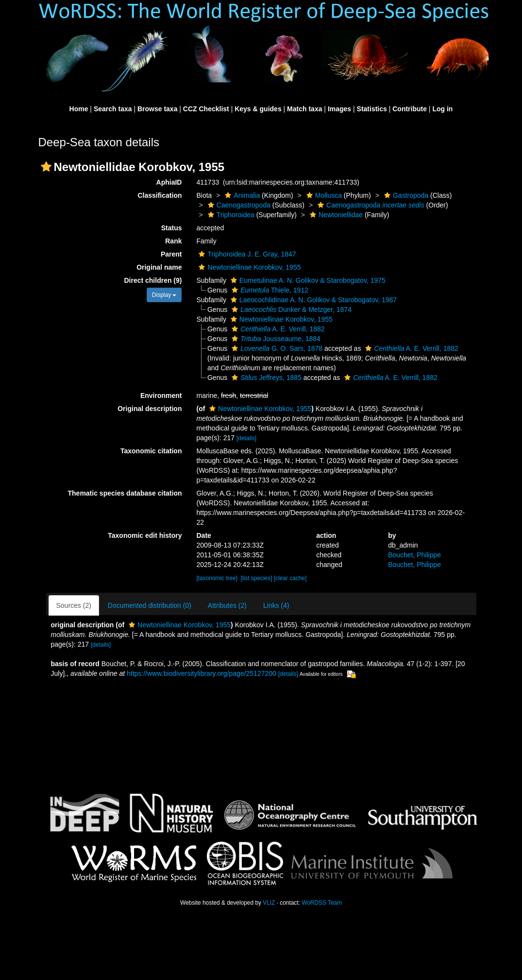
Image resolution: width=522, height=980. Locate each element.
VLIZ (269, 903)
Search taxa (113, 109)
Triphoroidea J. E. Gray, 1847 (246, 254)
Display (164, 295)
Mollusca (323, 195)
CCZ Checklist (206, 109)
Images (339, 109)
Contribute (410, 109)
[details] (246, 438)
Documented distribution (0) (150, 605)
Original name (159, 267)
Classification (160, 195)
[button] (46, 167)
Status (172, 228)
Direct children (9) (153, 280)
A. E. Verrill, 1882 (277, 329)
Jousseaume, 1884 (275, 339)
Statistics (372, 109)
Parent (171, 254)
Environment (161, 395)
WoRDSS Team (322, 903)
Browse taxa (157, 109)
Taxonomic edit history (145, 535)
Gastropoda (405, 195)
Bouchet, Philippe (414, 555)
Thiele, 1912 (269, 290)
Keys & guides (258, 109)
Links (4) (276, 605)
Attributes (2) (227, 605)
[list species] (257, 578)
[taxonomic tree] (217, 578)
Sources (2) (74, 605)
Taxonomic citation (151, 451)
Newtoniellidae (335, 215)
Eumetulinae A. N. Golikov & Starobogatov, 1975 (307, 280)
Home (79, 109)
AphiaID (169, 182)
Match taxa (304, 109)
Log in (442, 109)
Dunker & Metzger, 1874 (290, 309)
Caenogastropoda (238, 205)
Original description (150, 409)
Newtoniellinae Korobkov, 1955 (248, 267)
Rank (173, 241)
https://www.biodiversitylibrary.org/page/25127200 (202, 673)
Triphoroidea (230, 215)
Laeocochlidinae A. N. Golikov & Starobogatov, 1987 (312, 300)
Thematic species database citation (125, 493)
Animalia (241, 195)
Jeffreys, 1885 (265, 378)
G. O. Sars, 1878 (276, 348)
